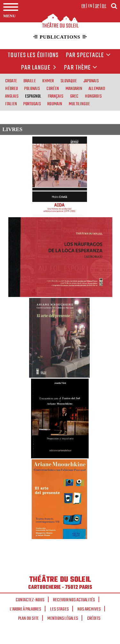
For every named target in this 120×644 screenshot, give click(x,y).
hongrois (93, 96)
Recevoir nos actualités (74, 600)
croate (11, 81)
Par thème (81, 68)
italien (11, 104)
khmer (48, 81)
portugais (32, 104)
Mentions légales (63, 618)
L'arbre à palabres (26, 609)
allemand (97, 88)
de (104, 6)
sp (97, 6)
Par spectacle (88, 56)
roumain (55, 104)
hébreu (12, 88)
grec (74, 96)
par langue (40, 68)
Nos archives (89, 609)
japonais (91, 81)
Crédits (94, 618)
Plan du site (28, 618)
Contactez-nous (30, 600)
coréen (53, 88)
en (90, 6)
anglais (12, 96)
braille (30, 81)
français (56, 96)
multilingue (79, 104)
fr (83, 6)
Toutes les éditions (33, 56)
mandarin (74, 88)
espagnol (33, 96)
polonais (32, 88)
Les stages (60, 609)
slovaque (69, 81)
